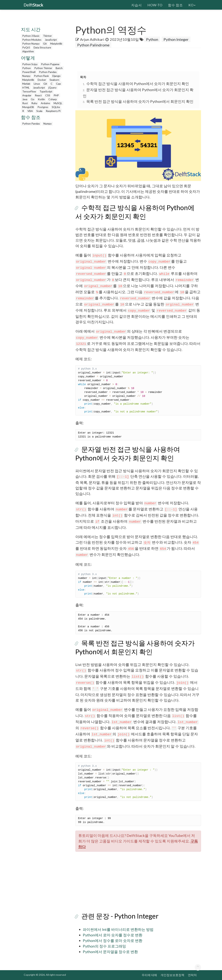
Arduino (45, 103)
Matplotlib (56, 44)
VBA (30, 111)
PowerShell (29, 72)
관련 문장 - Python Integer (114, 916)
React (38, 95)
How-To (155, 5)
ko (192, 5)
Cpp (58, 84)
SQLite (56, 107)
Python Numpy (31, 44)
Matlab (26, 84)
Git (45, 44)
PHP (56, 95)
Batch (59, 68)
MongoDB (28, 107)
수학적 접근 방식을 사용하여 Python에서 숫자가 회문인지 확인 (138, 84)
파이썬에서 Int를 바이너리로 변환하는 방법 (118, 929)
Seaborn (54, 80)
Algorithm (28, 51)
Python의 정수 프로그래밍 (104, 946)
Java (25, 99)
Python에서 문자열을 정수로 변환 (110, 952)
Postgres (43, 107)
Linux (37, 84)
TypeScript (46, 91)
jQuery (52, 88)
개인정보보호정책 (172, 975)
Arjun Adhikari (92, 39)
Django (56, 76)
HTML (26, 88)
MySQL (58, 103)
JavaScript (51, 40)
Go (33, 99)
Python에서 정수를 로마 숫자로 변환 (113, 940)
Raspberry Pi (53, 111)
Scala (39, 111)
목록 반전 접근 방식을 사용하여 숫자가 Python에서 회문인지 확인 (140, 101)
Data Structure (42, 47)
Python (27, 68)
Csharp (53, 99)
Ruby (34, 103)
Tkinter (47, 36)
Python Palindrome (93, 45)
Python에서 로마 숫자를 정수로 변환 (113, 935)
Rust (25, 103)
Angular (27, 95)
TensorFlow (29, 91)
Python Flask (41, 76)
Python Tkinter (43, 68)
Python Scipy (30, 64)
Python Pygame (50, 64)
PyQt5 (26, 47)
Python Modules (32, 40)
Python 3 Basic (31, 36)
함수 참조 (175, 5)
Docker (42, 80)
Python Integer (176, 39)
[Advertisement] (43, 183)
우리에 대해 (149, 975)
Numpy (26, 76)
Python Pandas (48, 72)
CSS (48, 95)
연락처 (192, 975)
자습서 (137, 5)
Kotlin (41, 99)
